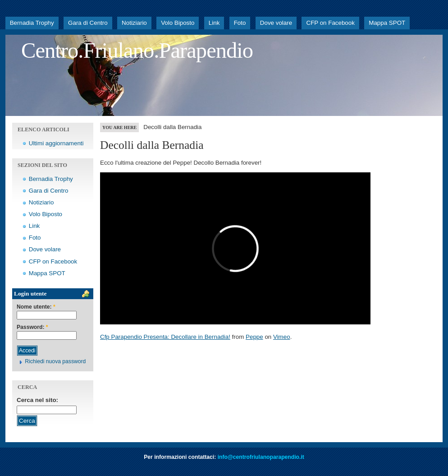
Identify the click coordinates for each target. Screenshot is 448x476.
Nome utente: (36, 307)
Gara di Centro (88, 23)
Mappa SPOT (387, 23)
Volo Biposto (178, 23)
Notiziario (134, 23)
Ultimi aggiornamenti (56, 143)
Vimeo (282, 337)
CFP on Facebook (330, 23)
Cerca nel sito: (37, 400)
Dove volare (276, 23)
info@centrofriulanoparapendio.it (261, 457)
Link (214, 23)
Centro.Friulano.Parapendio (137, 51)
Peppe (254, 337)
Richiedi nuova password (55, 361)
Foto (240, 23)
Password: (32, 327)
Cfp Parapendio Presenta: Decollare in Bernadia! (165, 337)
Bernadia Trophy (32, 23)
